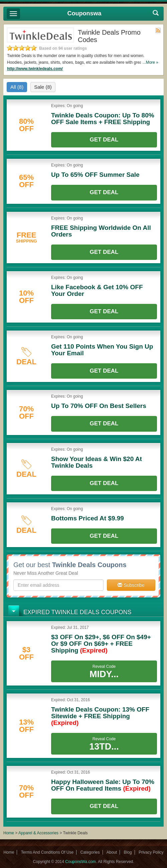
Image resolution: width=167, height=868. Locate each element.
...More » (150, 62)
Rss (158, 30)
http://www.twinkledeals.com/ (35, 69)
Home (9, 833)
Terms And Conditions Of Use (47, 852)
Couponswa (85, 13)
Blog (128, 852)
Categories (90, 852)
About (112, 852)
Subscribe (131, 585)
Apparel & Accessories (38, 833)
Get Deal (104, 140)
